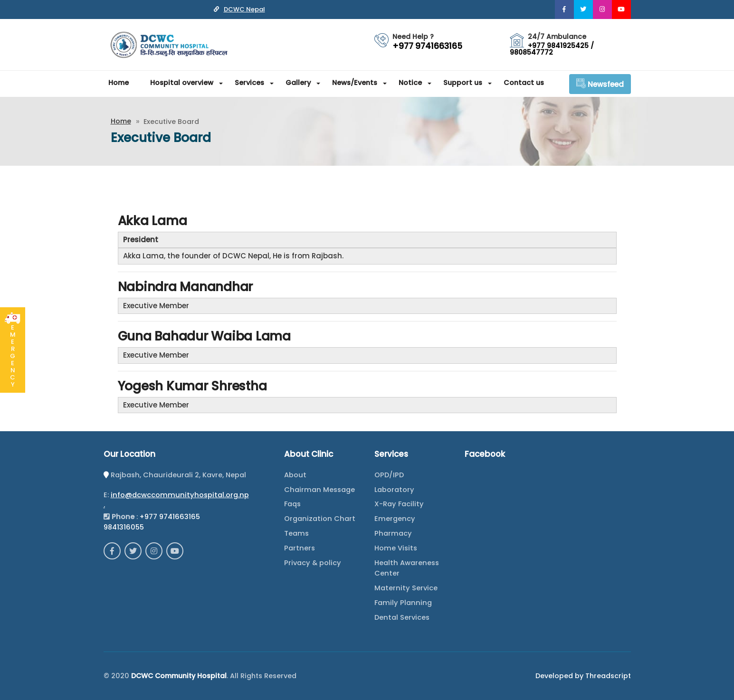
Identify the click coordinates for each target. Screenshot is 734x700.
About (295, 475)
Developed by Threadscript (583, 676)
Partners (300, 548)
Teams (296, 533)
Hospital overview (182, 83)
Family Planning (403, 603)
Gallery (298, 83)
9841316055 (124, 527)
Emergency (395, 519)
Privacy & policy (313, 563)
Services (249, 83)
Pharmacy (393, 533)
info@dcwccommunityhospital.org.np (180, 495)
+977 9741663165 (170, 517)
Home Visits (396, 548)
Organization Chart (320, 519)
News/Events (355, 83)
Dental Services (402, 617)
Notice (410, 83)
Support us (463, 83)
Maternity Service (406, 588)
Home (119, 83)
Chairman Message (319, 490)
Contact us (524, 83)
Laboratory (394, 490)
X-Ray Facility (399, 504)
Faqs (292, 504)
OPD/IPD (389, 475)
